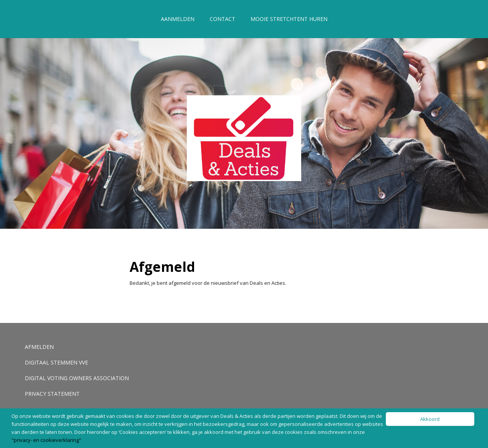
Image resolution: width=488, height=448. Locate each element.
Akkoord (430, 419)
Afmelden (39, 347)
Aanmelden (178, 19)
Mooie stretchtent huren (289, 19)
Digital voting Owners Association (77, 378)
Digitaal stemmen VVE (56, 362)
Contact (222, 19)
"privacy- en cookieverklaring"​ (46, 440)
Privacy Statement (52, 394)
